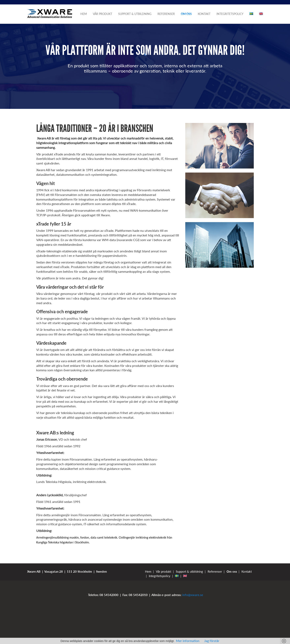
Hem (84, 14)
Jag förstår (212, 641)
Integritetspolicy (230, 14)
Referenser (166, 14)
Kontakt (204, 14)
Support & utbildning (135, 14)
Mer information (188, 641)
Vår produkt (103, 14)
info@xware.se (193, 595)
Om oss (186, 14)
